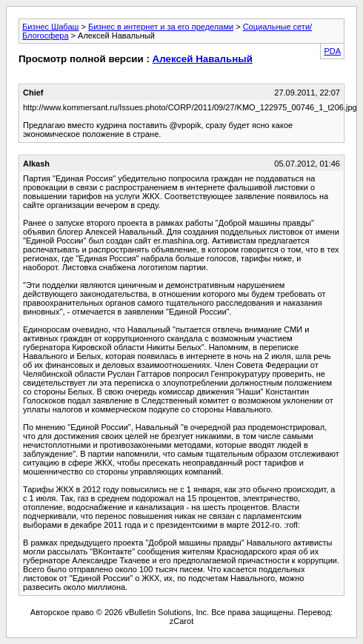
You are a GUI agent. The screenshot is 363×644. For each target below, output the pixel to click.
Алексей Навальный (203, 59)
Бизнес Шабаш (50, 27)
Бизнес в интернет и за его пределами (161, 27)
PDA (332, 51)
